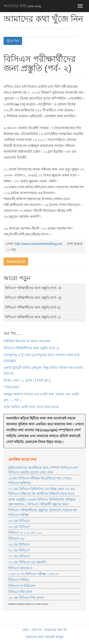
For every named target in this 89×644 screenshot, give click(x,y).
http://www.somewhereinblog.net (38, 244)
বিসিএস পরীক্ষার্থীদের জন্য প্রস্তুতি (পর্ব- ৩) (33, 288)
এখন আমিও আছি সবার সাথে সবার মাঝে (31, 407)
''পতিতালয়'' (12, 387)
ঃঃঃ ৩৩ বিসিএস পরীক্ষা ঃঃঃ (33, 574)
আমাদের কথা (22, 6)
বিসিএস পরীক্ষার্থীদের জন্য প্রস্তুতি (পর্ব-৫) (33, 307)
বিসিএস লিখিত (19, 580)
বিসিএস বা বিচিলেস (22, 586)
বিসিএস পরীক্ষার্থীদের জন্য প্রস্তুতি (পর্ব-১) (33, 317)
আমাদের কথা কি (56, 630)
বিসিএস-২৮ (16, 539)
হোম (25, 630)
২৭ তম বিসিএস (19, 556)
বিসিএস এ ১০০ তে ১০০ (25, 533)
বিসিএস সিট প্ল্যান (20, 592)
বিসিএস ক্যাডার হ (20, 568)
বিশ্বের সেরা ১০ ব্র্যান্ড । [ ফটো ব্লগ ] (27, 380)
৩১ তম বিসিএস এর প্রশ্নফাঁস (27, 562)
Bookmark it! (16, 261)
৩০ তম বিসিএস (19, 527)
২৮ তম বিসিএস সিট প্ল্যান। (26, 598)
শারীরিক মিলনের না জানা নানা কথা (27, 341)
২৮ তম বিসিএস (19, 544)
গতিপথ (36, 630)
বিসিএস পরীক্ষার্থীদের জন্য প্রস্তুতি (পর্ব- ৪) (33, 298)
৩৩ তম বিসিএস (19, 521)
